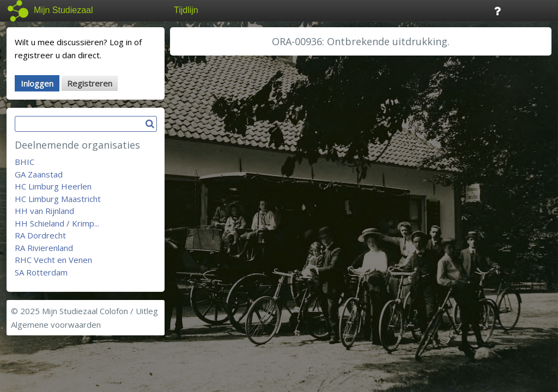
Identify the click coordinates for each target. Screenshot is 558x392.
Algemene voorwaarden (56, 324)
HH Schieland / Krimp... (57, 223)
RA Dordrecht (40, 235)
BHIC (25, 162)
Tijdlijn (186, 10)
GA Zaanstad (39, 174)
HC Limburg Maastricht (58, 199)
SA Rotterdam (41, 272)
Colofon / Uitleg (129, 311)
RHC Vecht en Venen (53, 260)
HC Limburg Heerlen (53, 186)
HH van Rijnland (44, 211)
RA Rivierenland (44, 248)
